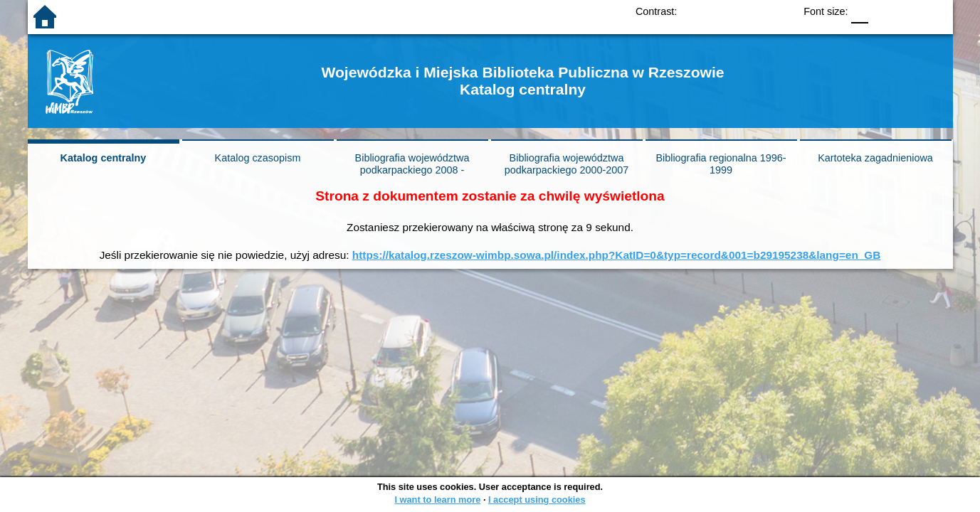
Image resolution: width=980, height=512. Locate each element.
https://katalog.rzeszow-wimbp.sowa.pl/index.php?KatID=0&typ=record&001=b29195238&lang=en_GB (617, 255)
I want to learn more (437, 500)
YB (750, 11)
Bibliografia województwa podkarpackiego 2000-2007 (567, 164)
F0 (860, 11)
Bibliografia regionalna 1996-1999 (721, 164)
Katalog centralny (104, 158)
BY (779, 11)
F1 (884, 11)
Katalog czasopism (258, 158)
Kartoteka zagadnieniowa (875, 158)
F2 (918, 11)
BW (722, 11)
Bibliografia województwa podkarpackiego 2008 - (412, 164)
